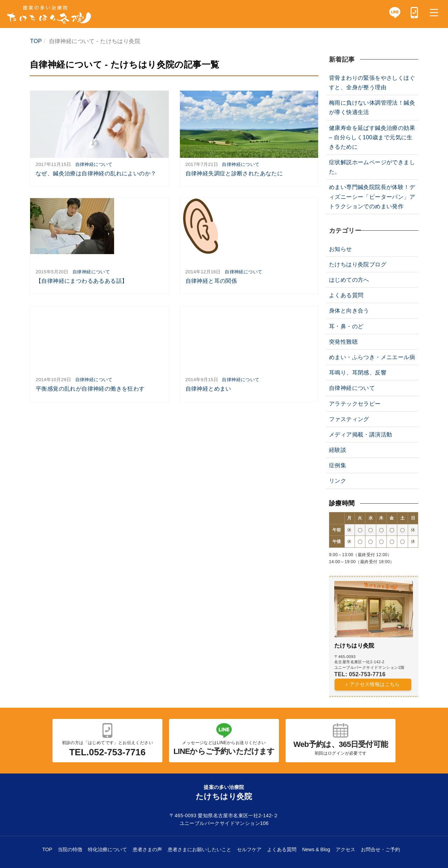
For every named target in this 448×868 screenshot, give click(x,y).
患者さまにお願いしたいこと (199, 849)
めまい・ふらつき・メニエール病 (372, 357)
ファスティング (349, 419)
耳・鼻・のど (346, 326)
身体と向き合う (349, 311)
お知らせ (341, 249)
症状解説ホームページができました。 (372, 167)
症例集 (338, 465)
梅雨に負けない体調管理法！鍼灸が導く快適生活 (372, 107)
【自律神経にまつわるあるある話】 (82, 281)
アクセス (345, 849)
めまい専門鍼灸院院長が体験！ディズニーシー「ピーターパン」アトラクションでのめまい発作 (372, 197)
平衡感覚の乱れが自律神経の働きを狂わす (90, 389)
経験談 (338, 450)
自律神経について (94, 164)
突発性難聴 (343, 342)
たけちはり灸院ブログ (358, 264)
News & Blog (316, 849)
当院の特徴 (70, 849)
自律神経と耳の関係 (211, 281)
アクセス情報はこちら (375, 684)
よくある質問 (346, 295)
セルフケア (249, 849)
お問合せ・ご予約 (380, 849)
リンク (338, 481)
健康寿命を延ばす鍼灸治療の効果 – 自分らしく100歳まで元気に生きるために (372, 137)
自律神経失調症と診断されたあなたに (234, 173)
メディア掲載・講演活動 (360, 435)
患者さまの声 (147, 849)
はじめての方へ (349, 280)
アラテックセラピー (355, 404)
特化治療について (107, 849)
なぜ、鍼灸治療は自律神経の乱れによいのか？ (96, 173)
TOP (47, 849)
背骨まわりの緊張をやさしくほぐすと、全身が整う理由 (372, 83)
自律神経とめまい (208, 389)
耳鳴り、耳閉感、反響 (358, 373)
